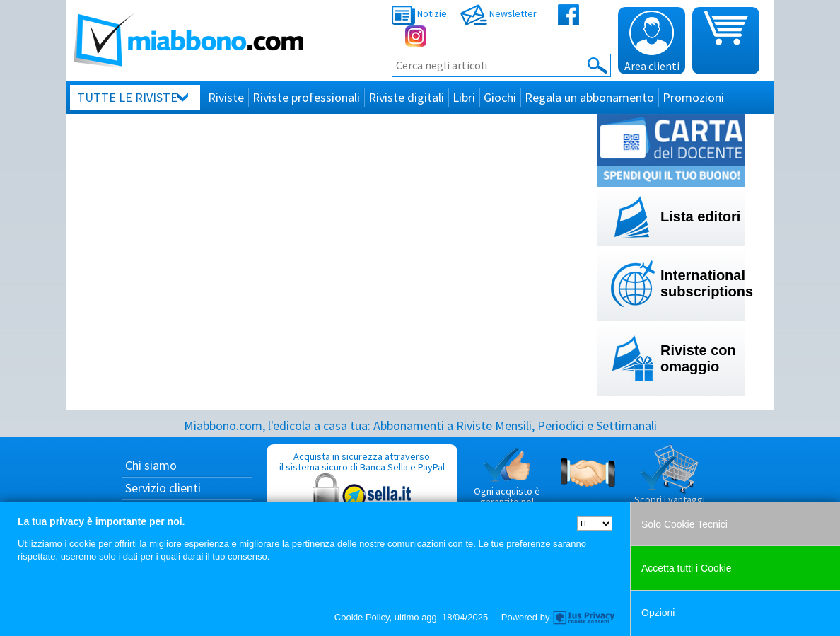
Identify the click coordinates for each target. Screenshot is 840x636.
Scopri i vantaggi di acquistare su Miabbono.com (670, 486)
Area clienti (652, 42)
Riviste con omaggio (698, 358)
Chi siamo (151, 465)
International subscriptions (703, 283)
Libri (464, 97)
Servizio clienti (163, 488)
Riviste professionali (306, 97)
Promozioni (693, 97)
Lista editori (700, 216)
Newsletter (498, 13)
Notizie (419, 13)
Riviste (226, 97)
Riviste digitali (406, 97)
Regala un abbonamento (589, 97)
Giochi (500, 97)
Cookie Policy (362, 617)
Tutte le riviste (127, 97)
